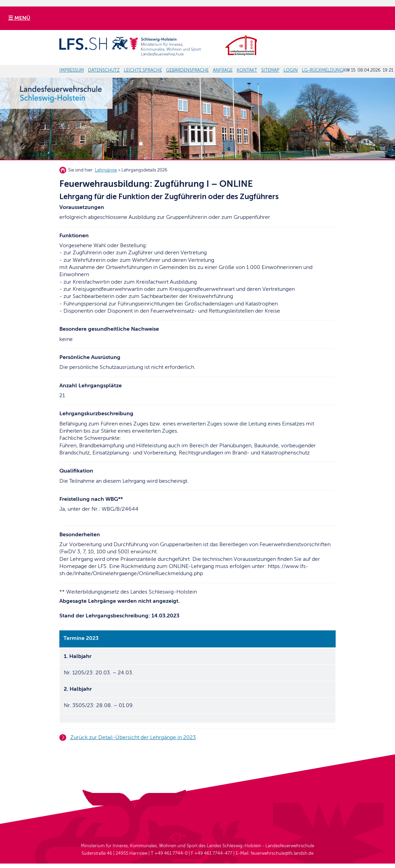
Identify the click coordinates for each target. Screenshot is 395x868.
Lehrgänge (106, 170)
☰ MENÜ (19, 18)
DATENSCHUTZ (104, 70)
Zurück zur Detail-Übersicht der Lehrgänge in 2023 (133, 737)
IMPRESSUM (72, 70)
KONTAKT (247, 70)
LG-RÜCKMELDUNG (323, 70)
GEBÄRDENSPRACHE (187, 70)
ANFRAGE (223, 70)
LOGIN (291, 70)
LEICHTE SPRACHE (143, 70)
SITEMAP (270, 70)
